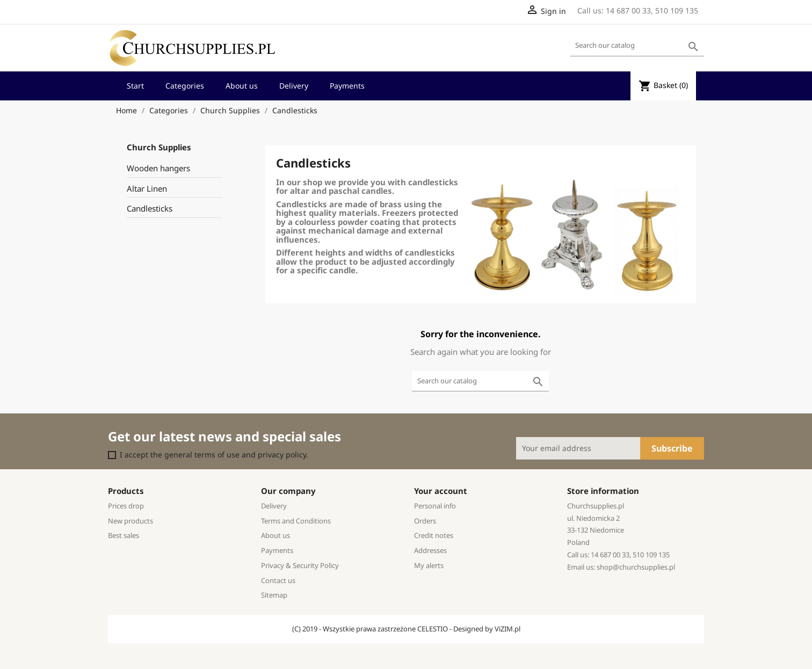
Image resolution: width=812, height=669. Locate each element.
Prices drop (126, 506)
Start (135, 86)
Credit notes (434, 535)
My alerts (429, 565)
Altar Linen (147, 188)
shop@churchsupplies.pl (636, 567)
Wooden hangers (158, 168)
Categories (185, 86)
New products (130, 521)
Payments (347, 86)
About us (242, 86)
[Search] (637, 46)
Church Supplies (159, 147)
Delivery (294, 86)
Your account (441, 491)
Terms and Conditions (296, 521)
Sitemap (274, 595)
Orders (425, 521)
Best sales (124, 535)
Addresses (430, 550)
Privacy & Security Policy (300, 565)
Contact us (278, 580)
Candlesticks (150, 208)
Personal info (435, 506)
